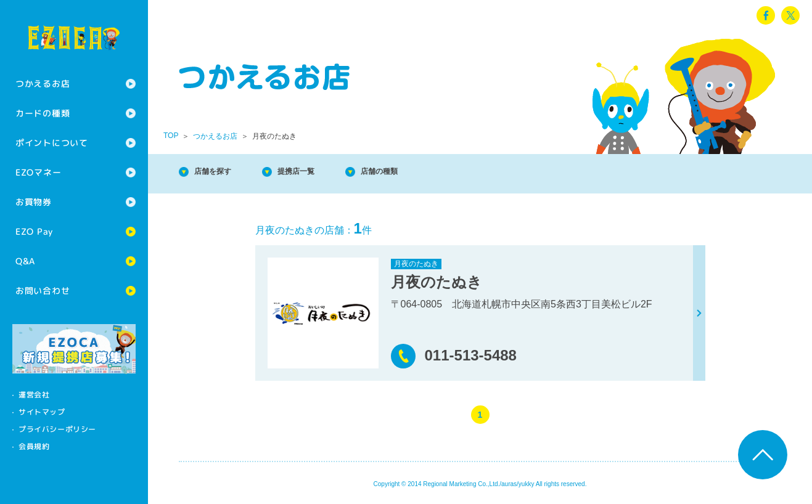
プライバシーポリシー (57, 429)
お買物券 (34, 202)
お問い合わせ (43, 291)
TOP (171, 136)
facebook (766, 15)
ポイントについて (52, 143)
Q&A (25, 261)
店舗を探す (222, 172)
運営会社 (34, 395)
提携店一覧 (321, 172)
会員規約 (34, 446)
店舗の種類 (419, 172)
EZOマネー (38, 172)
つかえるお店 (43, 83)
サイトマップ (42, 412)
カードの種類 (43, 113)
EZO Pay (34, 231)
